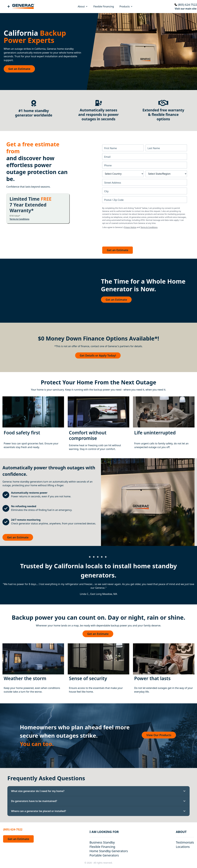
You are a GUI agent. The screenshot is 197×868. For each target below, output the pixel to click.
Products (126, 6)
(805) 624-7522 (187, 5)
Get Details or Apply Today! (98, 355)
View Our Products (159, 735)
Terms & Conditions (19, 219)
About (83, 6)
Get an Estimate (19, 69)
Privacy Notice (130, 227)
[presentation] (126, 237)
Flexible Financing (104, 6)
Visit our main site (186, 9)
